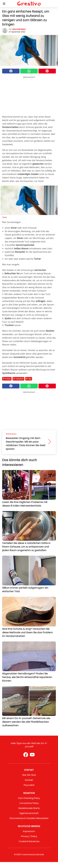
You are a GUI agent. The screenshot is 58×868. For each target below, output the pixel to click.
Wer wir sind (29, 775)
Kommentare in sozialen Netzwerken (29, 818)
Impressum (29, 831)
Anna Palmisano (19, 29)
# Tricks (7, 379)
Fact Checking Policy (29, 798)
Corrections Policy (29, 803)
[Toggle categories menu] (4, 4)
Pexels (4, 217)
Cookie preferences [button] (29, 841)
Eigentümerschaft (29, 813)
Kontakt (29, 780)
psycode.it (29, 785)
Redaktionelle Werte (29, 808)
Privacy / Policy (29, 836)
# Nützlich (18, 379)
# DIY (29, 379)
